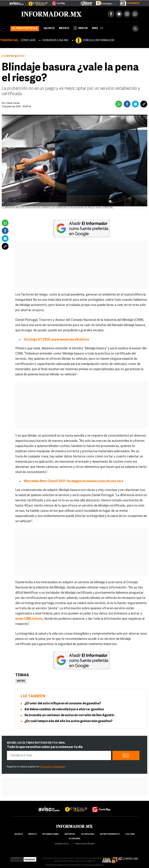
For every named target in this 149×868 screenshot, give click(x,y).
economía (75, 839)
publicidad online (85, 844)
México (64, 28)
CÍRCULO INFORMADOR (99, 40)
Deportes (70, 834)
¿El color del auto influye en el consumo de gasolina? (63, 704)
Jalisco (49, 28)
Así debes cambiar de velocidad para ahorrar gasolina (64, 709)
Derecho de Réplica (73, 865)
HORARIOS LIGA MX (55, 40)
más (98, 28)
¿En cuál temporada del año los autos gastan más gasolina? (68, 721)
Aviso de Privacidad (54, 865)
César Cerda (13, 103)
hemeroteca (62, 844)
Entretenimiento (110, 834)
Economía (8, 56)
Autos (21, 681)
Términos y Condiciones (52, 767)
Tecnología (87, 834)
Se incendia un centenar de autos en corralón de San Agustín (69, 715)
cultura (130, 834)
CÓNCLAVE (28, 40)
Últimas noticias (25, 29)
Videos (81, 28)
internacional (51, 834)
